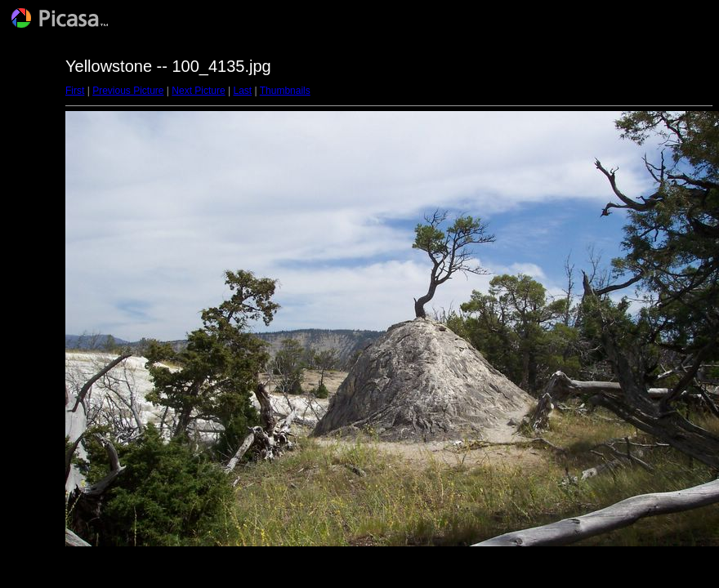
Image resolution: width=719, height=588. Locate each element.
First (75, 91)
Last (242, 91)
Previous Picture (128, 91)
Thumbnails (285, 91)
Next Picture (198, 91)
